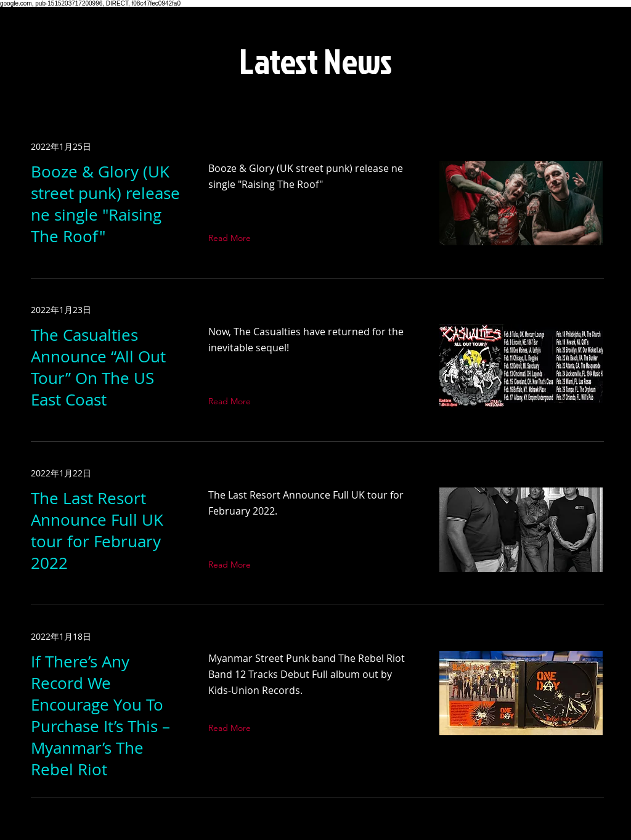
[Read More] (232, 238)
